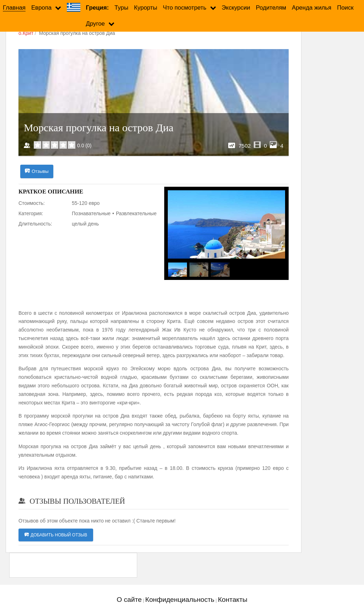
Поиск (345, 8)
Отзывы (37, 171)
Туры (121, 8)
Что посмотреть (184, 8)
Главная (14, 8)
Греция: (97, 8)
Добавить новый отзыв (56, 535)
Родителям (271, 8)
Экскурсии (236, 8)
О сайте (129, 600)
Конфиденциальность (180, 600)
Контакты (233, 600)
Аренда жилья (312, 8)
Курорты (146, 8)
